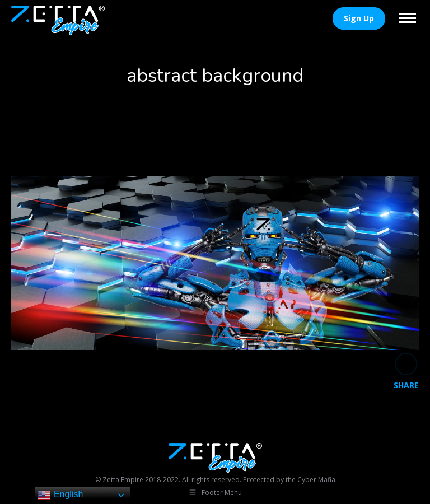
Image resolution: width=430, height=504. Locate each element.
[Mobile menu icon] (408, 18)
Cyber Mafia (316, 480)
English (60, 495)
